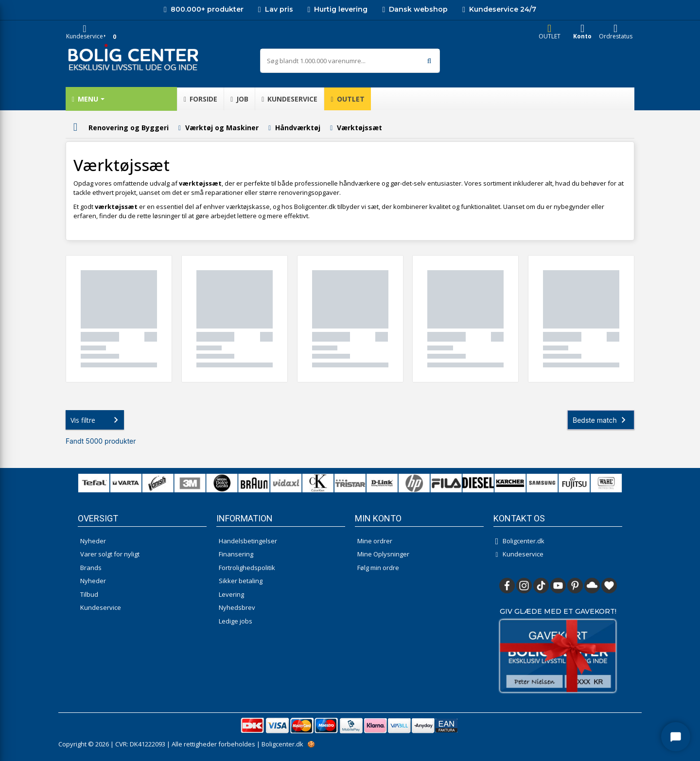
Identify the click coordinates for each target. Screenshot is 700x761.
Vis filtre (96, 420)
